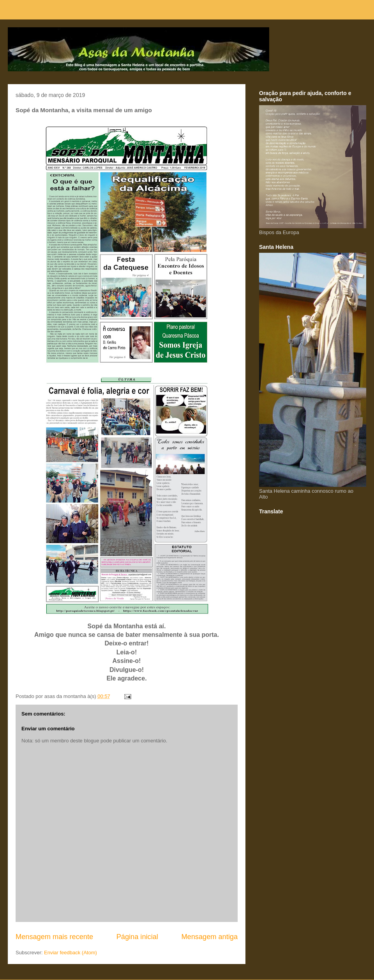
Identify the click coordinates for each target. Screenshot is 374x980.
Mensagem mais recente (54, 937)
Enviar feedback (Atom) (71, 953)
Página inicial (137, 937)
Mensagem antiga (209, 937)
